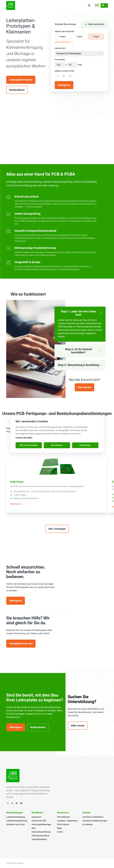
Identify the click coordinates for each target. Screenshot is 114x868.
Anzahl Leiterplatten (64, 71)
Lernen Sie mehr (24, 437)
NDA (34, 828)
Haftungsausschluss (41, 836)
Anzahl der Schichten (64, 32)
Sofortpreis (16, 601)
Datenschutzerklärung (41, 832)
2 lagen (96, 37)
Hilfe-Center (78, 726)
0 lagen (63, 37)
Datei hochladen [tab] (94, 24)
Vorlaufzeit (60, 48)
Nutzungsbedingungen (41, 824)
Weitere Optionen (64, 42)
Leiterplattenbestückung (17, 821)
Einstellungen (85, 445)
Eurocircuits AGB (39, 821)
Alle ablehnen (57, 445)
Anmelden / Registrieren (67, 821)
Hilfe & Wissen (63, 824)
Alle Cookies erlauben (29, 445)
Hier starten (84, 387)
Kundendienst (17, 90)
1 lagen (79, 37)
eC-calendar (88, 824)
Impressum (36, 817)
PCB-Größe (60, 60)
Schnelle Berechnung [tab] (65, 24)
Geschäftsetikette (39, 839)
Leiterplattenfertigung (16, 817)
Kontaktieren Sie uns (21, 644)
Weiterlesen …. (19, 504)
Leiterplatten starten (21, 80)
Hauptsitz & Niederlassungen (95, 821)
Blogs (59, 828)
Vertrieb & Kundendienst (93, 817)
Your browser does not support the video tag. (57, 136)
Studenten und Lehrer (15, 824)
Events (60, 832)
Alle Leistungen (57, 529)
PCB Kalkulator (64, 817)
